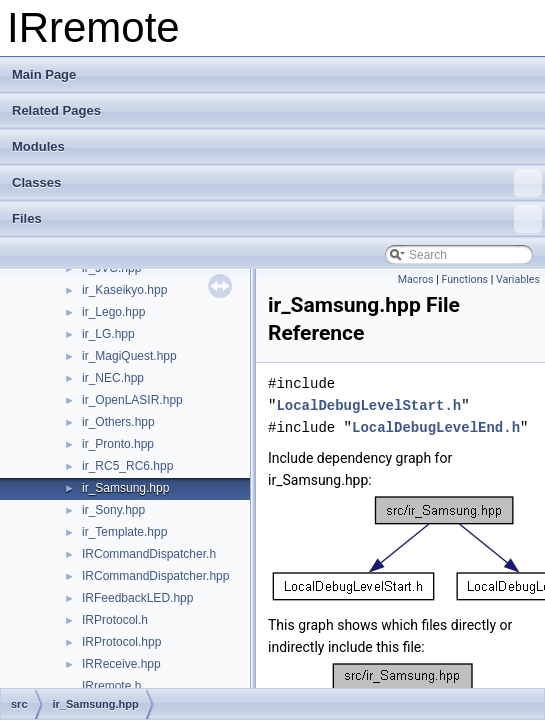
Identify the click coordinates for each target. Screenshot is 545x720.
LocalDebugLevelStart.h (368, 405)
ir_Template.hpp (124, 532)
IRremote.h (111, 686)
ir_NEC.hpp (113, 378)
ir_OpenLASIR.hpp (132, 400)
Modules (38, 146)
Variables (518, 279)
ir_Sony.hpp (113, 510)
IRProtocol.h (115, 620)
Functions (464, 279)
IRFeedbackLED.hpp (137, 598)
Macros (416, 279)
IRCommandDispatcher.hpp (155, 576)
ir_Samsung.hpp (125, 488)
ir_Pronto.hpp (118, 444)
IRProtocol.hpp (121, 642)
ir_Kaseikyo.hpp (124, 290)
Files (277, 219)
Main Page (44, 74)
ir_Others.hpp (118, 422)
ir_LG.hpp (108, 334)
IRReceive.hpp (121, 664)
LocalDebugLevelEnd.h (436, 427)
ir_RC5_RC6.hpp (127, 466)
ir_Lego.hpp (113, 312)
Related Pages (56, 110)
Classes (277, 183)
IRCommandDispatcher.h (149, 554)
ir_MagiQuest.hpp (129, 356)
